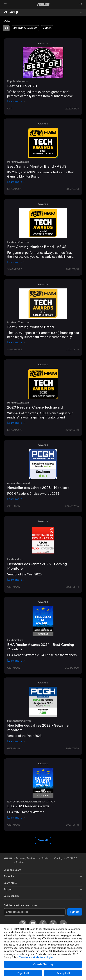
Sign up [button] (75, 912)
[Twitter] (53, 923)
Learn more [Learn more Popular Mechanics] (16, 102)
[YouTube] (33, 923)
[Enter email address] (35, 912)
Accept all (63, 973)
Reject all (23, 973)
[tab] (6, 28)
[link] (43, 4)
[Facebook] (43, 923)
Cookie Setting (43, 964)
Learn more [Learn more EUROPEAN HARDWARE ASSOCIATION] (16, 818)
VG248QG (12, 12)
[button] (5, 4)
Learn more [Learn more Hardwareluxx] (16, 580)
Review (20, 862)
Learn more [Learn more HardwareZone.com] (16, 182)
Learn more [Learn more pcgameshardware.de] (16, 499)
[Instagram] (23, 923)
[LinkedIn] (63, 923)
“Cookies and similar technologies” (37, 957)
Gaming (58, 858)
